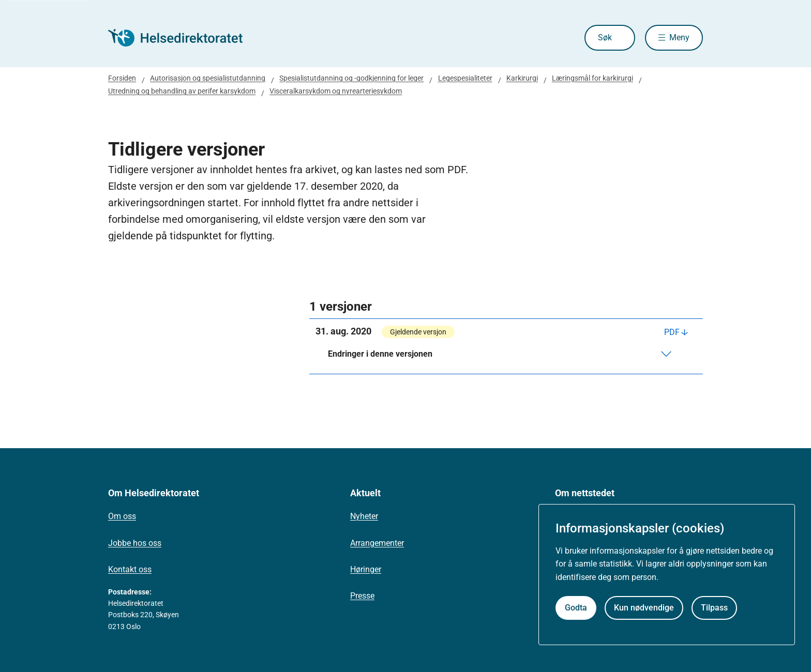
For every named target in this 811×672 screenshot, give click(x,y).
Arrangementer (377, 543)
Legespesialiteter (465, 78)
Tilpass (714, 608)
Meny (679, 37)
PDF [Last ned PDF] (672, 332)
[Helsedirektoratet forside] (183, 38)
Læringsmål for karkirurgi (592, 78)
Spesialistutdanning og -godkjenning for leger (351, 78)
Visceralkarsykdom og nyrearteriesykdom (336, 91)
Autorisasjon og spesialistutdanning (208, 78)
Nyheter (364, 516)
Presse (362, 596)
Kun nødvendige (644, 608)
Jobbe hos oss (135, 543)
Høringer (366, 569)
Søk (605, 37)
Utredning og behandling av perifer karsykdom (182, 91)
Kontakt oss (130, 569)
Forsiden (122, 78)
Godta (576, 608)
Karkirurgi (522, 78)
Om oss (122, 516)
